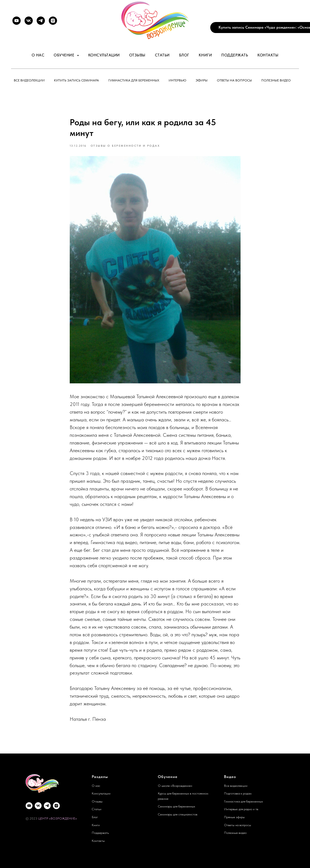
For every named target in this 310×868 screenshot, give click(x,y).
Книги (205, 55)
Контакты (268, 55)
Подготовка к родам (238, 793)
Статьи (162, 55)
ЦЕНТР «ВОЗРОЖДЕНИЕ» (57, 818)
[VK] (29, 21)
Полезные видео (276, 80)
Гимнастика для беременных (134, 80)
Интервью (177, 80)
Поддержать (235, 55)
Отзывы (137, 55)
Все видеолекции (29, 80)
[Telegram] (41, 21)
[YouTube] (17, 21)
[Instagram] (53, 21)
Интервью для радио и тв (241, 809)
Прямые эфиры (234, 817)
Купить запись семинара (76, 80)
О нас (38, 55)
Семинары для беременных (176, 806)
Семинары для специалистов (178, 814)
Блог (184, 55)
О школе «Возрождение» (175, 786)
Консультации (104, 55)
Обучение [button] (65, 55)
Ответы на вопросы (234, 80)
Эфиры (202, 80)
